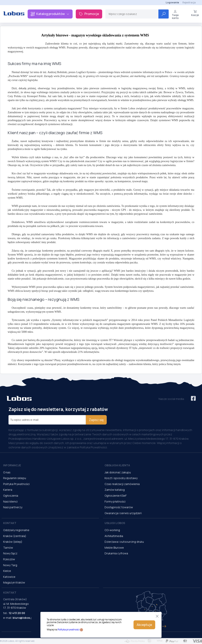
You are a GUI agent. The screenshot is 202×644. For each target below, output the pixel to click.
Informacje (12, 465)
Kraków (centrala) (15, 536)
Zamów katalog (115, 490)
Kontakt (10, 523)
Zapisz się (96, 420)
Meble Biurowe (114, 548)
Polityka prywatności (69, 630)
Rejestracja (189, 2)
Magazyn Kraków (14, 582)
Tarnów (8, 548)
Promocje (89, 14)
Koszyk (195, 13)
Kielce (7, 571)
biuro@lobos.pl (23, 618)
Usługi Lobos (115, 523)
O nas (7, 472)
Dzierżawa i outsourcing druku (124, 542)
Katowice (9, 577)
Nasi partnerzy (13, 507)
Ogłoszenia (11, 496)
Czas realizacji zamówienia (122, 484)
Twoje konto (175, 15)
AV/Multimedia (114, 536)
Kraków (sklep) (13, 542)
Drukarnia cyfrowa (116, 553)
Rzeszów (9, 559)
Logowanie (172, 2)
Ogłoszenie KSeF (116, 496)
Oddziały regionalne (16, 530)
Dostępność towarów (119, 507)
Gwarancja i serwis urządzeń (123, 513)
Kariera (8, 490)
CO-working (112, 530)
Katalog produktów (50, 14)
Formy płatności (115, 501)
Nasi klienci (10, 501)
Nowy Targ (10, 565)
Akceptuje (144, 625)
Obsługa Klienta (117, 465)
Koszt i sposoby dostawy (121, 478)
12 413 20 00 (17, 613)
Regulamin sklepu (15, 478)
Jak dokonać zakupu (118, 472)
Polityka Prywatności (16, 484)
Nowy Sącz (10, 553)
